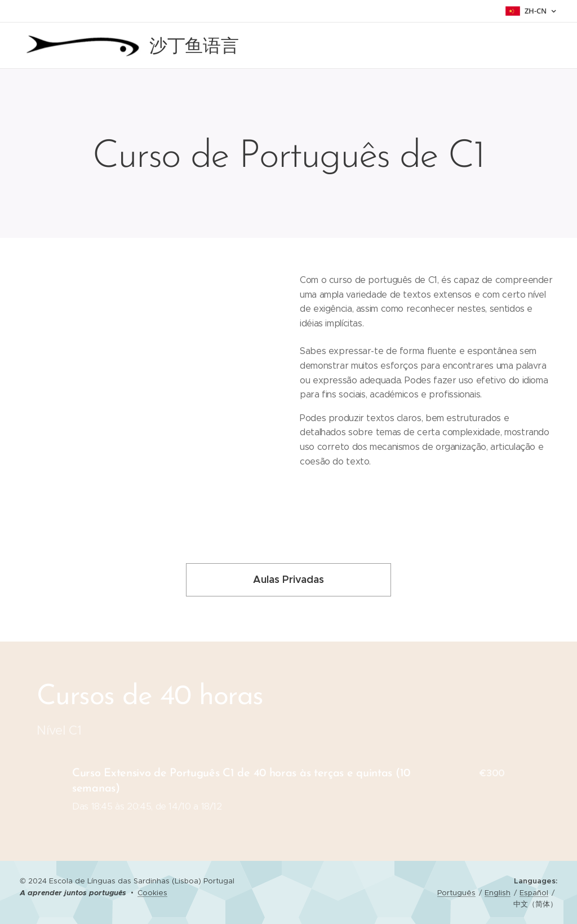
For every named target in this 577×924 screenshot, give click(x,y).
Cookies (152, 893)
